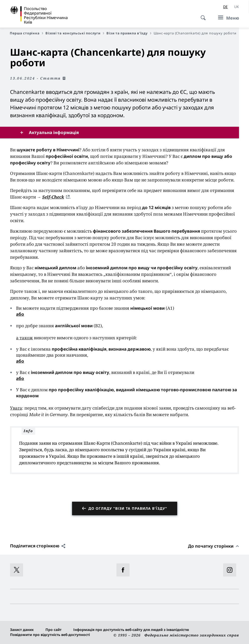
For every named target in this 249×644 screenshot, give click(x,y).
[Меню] (227, 18)
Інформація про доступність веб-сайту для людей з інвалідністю (131, 630)
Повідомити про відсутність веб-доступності (50, 635)
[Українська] (237, 7)
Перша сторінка (26, 33)
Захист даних (22, 630)
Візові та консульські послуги (75, 33)
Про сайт (53, 630)
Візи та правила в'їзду (129, 33)
